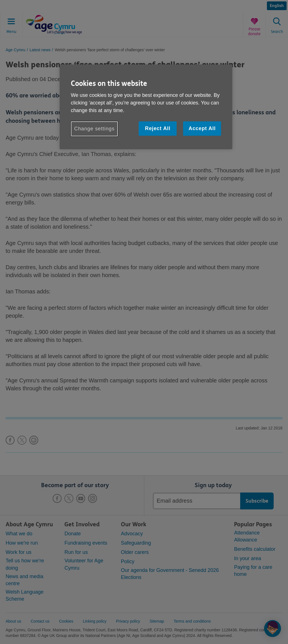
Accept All (202, 128)
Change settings (94, 129)
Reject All (157, 128)
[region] (146, 107)
